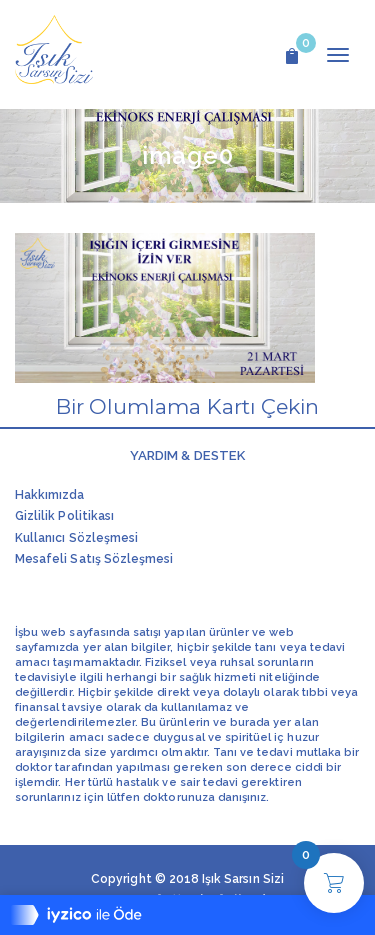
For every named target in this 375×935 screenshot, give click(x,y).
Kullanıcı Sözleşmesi (76, 538)
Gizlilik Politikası (64, 516)
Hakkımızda (50, 495)
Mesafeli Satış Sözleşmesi (94, 559)
